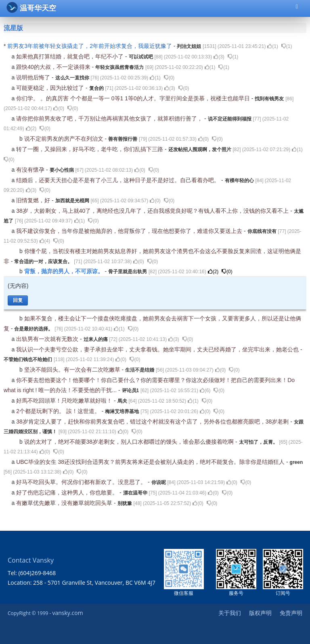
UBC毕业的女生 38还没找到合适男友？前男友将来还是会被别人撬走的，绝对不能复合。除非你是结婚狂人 (151, 462)
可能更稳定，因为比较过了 (51, 88)
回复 (18, 300)
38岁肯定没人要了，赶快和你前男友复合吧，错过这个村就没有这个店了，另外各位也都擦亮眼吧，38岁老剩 (153, 422)
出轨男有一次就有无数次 (48, 339)
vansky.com (67, 613)
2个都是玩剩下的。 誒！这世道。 (59, 411)
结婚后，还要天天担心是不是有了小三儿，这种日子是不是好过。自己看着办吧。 (119, 180)
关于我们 (230, 613)
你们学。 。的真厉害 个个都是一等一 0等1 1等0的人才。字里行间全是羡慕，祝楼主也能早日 (134, 98)
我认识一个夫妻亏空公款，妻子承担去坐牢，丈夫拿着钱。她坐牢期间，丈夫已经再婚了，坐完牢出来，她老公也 (158, 349)
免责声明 (291, 613)
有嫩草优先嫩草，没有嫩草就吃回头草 (65, 503)
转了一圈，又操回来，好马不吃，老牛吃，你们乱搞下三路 (90, 149)
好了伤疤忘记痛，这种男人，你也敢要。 (68, 492)
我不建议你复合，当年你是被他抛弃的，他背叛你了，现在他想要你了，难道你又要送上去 (130, 231)
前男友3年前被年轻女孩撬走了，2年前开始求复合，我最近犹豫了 (90, 46)
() (273, 46)
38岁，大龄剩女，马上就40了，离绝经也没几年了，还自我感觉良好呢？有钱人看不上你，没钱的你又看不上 (153, 211)
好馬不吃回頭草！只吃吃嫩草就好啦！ (65, 401)
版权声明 (260, 613)
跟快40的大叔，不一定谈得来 (54, 67)
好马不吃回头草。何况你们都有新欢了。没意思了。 (82, 482)
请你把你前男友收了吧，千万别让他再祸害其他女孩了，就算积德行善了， (110, 118)
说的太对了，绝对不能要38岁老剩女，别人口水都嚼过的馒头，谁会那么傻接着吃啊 (130, 442)
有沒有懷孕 (31, 170)
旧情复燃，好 (34, 200)
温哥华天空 (31, 7)
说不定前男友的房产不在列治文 (65, 139)
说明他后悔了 (34, 77)
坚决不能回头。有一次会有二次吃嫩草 (73, 370)
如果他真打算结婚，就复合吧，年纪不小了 (71, 56)
